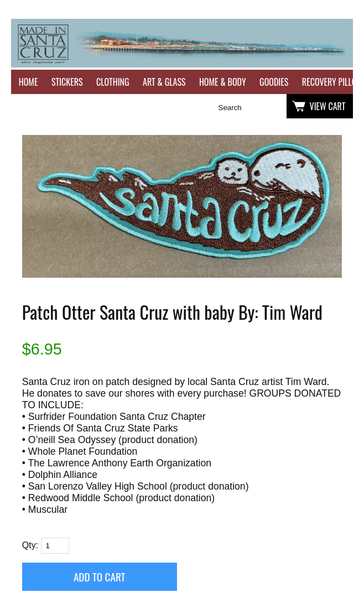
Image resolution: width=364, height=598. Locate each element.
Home (28, 82)
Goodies (274, 82)
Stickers (67, 82)
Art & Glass (164, 82)
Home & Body (223, 82)
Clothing (113, 82)
